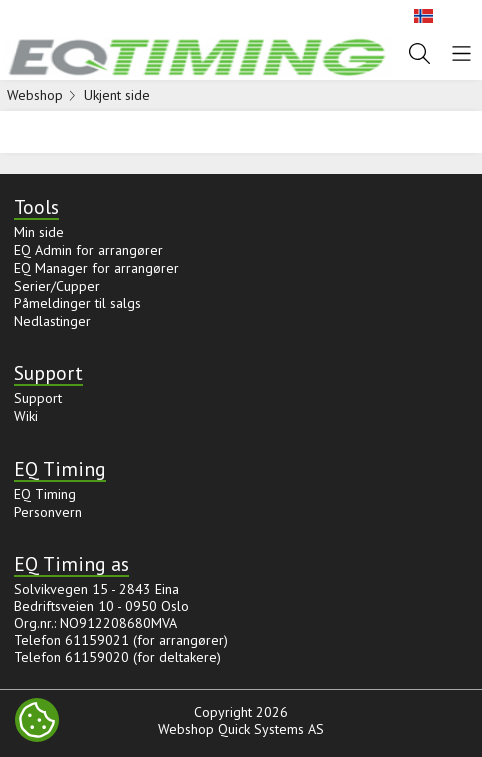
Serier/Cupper (57, 286)
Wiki (26, 416)
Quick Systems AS (271, 729)
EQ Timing (45, 494)
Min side (39, 232)
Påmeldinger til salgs (77, 303)
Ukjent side (117, 95)
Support (38, 398)
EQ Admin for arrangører (88, 250)
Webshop (35, 95)
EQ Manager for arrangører (96, 268)
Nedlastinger (52, 321)
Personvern (48, 512)
